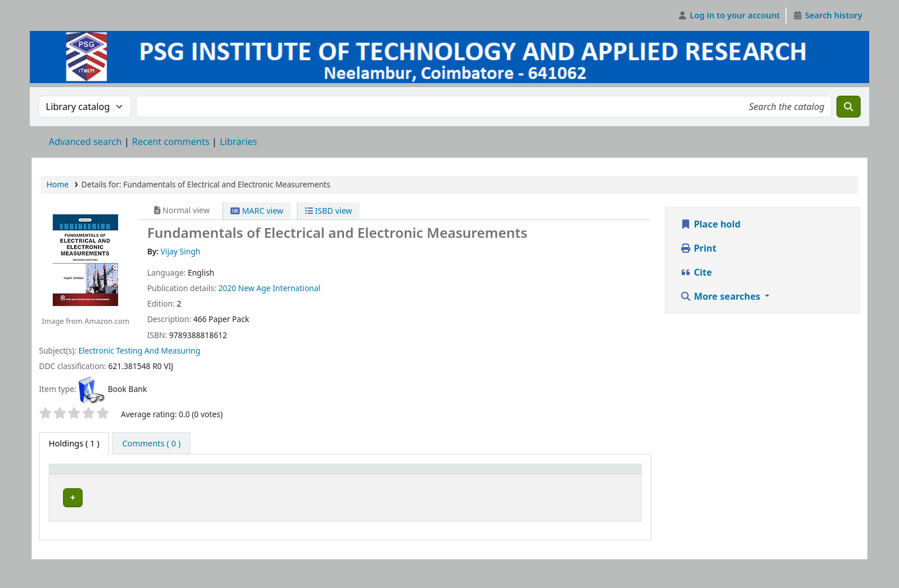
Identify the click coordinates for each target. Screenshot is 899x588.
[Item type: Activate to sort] (78, 480)
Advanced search (85, 142)
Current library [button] (142, 486)
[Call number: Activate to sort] (379, 480)
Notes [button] (502, 486)
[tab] (151, 444)
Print (698, 248)
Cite (696, 272)
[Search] (849, 107)
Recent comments (171, 142)
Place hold (710, 224)
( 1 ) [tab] (74, 443)
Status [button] (454, 486)
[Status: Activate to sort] (461, 480)
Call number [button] (352, 486)
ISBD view (329, 211)
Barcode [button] (607, 486)
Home (58, 184)
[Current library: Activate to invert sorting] (214, 480)
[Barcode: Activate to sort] (613, 480)
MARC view (257, 211)
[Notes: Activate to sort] (535, 480)
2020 (227, 288)
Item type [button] (64, 480)
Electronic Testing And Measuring (140, 350)
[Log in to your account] (729, 15)
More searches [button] (721, 296)
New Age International (279, 288)
